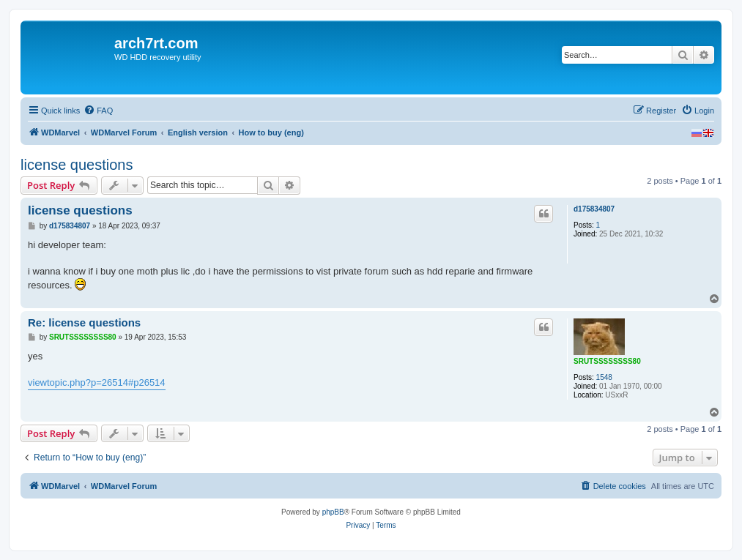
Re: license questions (84, 322)
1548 (604, 377)
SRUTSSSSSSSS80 (607, 361)
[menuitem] (98, 111)
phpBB (333, 512)
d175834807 (594, 209)
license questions (77, 165)
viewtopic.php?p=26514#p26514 (97, 382)
